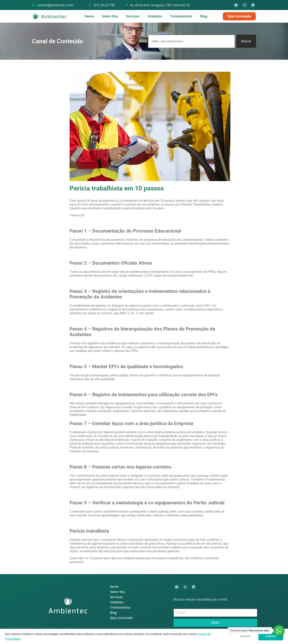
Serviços (133, 16)
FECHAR (245, 636)
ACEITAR (271, 636)
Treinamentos (181, 16)
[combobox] (191, 41)
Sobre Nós (110, 16)
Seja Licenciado (121, 618)
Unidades (155, 16)
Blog (204, 16)
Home (89, 16)
